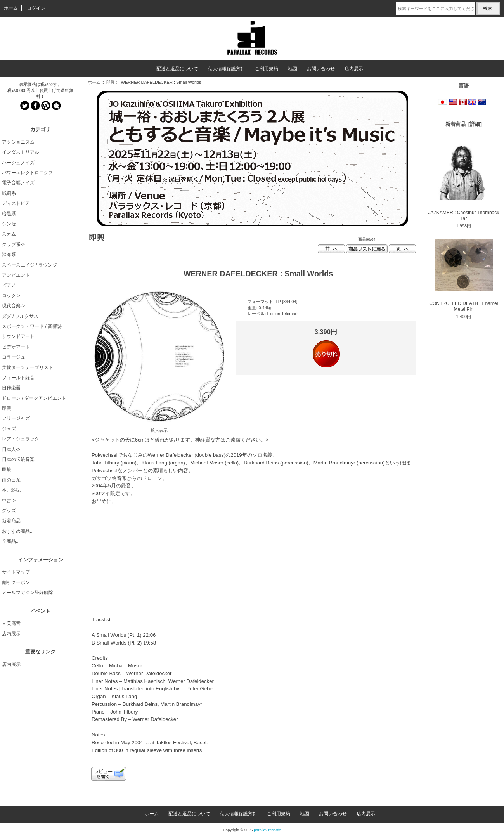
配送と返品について (177, 69)
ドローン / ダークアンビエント (34, 398)
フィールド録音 (18, 378)
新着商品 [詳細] (464, 124)
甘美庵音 (11, 623)
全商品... (11, 541)
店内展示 (354, 69)
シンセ (9, 224)
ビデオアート (16, 347)
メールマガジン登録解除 (28, 593)
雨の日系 (11, 480)
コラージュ (14, 357)
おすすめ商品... (18, 531)
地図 (293, 69)
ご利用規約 (267, 69)
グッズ (9, 511)
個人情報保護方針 (227, 69)
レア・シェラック (21, 439)
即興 (111, 82)
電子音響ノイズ (18, 183)
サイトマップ (16, 572)
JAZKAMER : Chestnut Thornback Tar (463, 182)
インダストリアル (21, 152)
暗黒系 (9, 214)
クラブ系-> (13, 244)
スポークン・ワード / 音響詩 (32, 326)
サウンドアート (18, 336)
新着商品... (13, 521)
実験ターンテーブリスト (28, 367)
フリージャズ (16, 418)
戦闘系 (9, 193)
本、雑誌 (11, 490)
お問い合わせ (321, 69)
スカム (9, 234)
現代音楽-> (13, 306)
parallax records (267, 830)
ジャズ (9, 429)
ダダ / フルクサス (20, 316)
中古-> (9, 501)
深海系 (9, 255)
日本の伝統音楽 (18, 459)
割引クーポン (16, 582)
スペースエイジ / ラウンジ (29, 265)
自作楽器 (11, 388)
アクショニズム (18, 142)
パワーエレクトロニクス (28, 173)
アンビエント (16, 275)
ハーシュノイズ (18, 163)
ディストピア (16, 203)
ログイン (36, 8)
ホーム (11, 8)
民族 (7, 470)
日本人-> (11, 449)
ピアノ (9, 285)
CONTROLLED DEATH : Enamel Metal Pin (463, 276)
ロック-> (11, 296)
